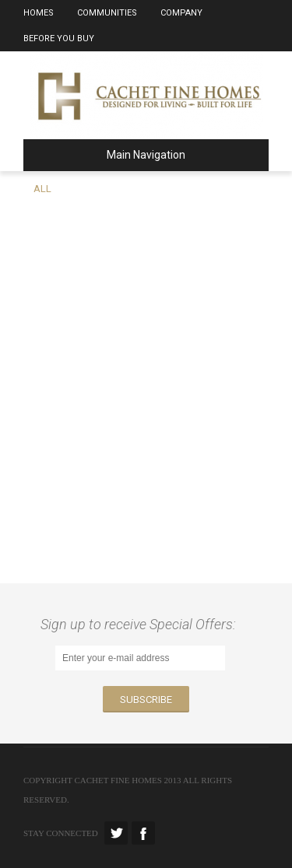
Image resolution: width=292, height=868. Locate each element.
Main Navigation (111, 155)
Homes (39, 13)
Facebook (143, 833)
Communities (107, 13)
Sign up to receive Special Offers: (141, 624)
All (42, 189)
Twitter (116, 833)
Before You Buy (59, 38)
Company (181, 13)
